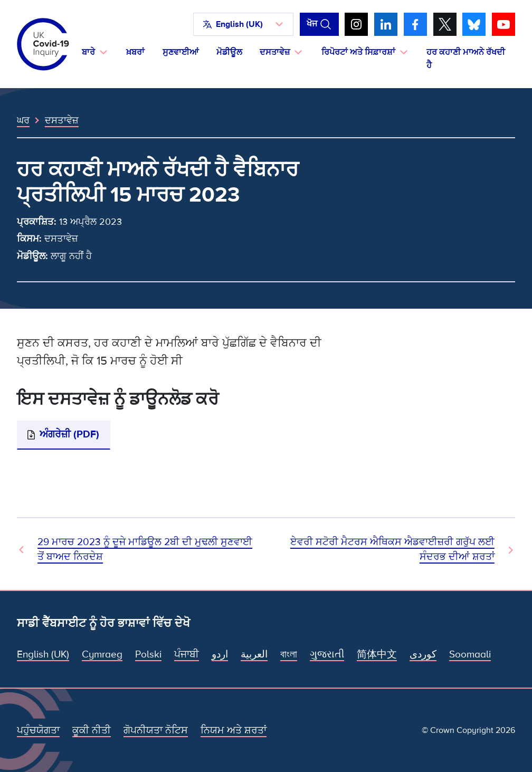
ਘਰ (23, 120)
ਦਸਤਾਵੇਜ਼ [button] (275, 52)
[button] (243, 24)
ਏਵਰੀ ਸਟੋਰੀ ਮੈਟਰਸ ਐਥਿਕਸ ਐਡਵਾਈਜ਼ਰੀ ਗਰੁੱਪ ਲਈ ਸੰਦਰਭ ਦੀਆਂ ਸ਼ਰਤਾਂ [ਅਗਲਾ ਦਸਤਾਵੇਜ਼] (392, 550)
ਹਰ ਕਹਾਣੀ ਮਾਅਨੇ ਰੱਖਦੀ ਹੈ (466, 59)
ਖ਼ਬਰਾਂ (135, 52)
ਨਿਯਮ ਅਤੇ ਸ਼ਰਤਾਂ (234, 731)
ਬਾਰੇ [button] (88, 52)
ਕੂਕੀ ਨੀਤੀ (92, 731)
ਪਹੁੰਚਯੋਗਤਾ (38, 731)
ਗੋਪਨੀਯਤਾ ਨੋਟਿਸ (156, 731)
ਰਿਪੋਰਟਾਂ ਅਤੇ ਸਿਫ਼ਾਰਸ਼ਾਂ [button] (358, 52)
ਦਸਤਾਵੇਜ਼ (62, 120)
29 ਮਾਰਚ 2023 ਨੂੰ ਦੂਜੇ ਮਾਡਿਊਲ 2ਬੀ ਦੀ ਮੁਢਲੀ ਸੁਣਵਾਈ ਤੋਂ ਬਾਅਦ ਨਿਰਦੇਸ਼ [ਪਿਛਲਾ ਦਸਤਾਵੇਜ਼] (145, 550)
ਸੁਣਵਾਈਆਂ (180, 52)
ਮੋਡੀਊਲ (229, 52)
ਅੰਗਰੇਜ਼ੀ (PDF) (69, 435)
